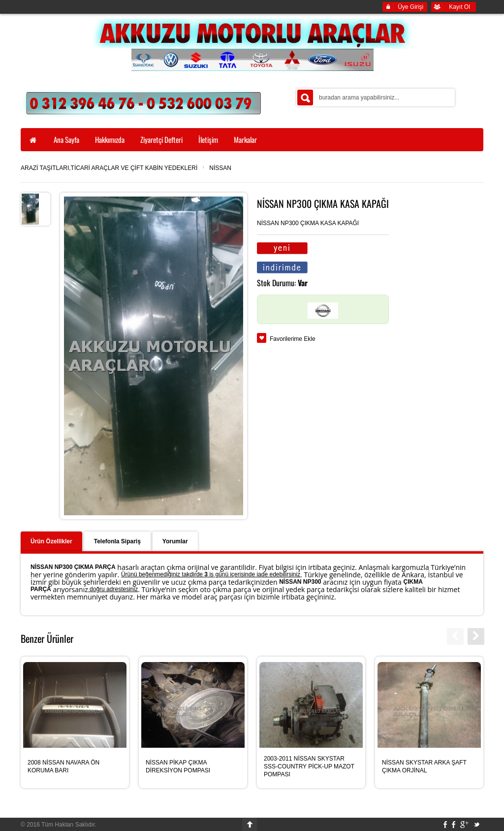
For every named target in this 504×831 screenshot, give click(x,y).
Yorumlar (175, 541)
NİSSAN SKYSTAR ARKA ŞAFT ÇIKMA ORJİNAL (424, 766)
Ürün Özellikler (51, 541)
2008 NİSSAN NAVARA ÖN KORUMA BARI (63, 766)
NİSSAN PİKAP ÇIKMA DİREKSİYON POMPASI (178, 766)
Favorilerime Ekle (293, 339)
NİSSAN (220, 168)
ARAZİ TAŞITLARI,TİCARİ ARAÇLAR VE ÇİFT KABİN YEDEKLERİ (109, 168)
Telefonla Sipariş (117, 541)
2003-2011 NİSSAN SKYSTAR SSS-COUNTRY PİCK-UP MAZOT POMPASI (309, 766)
